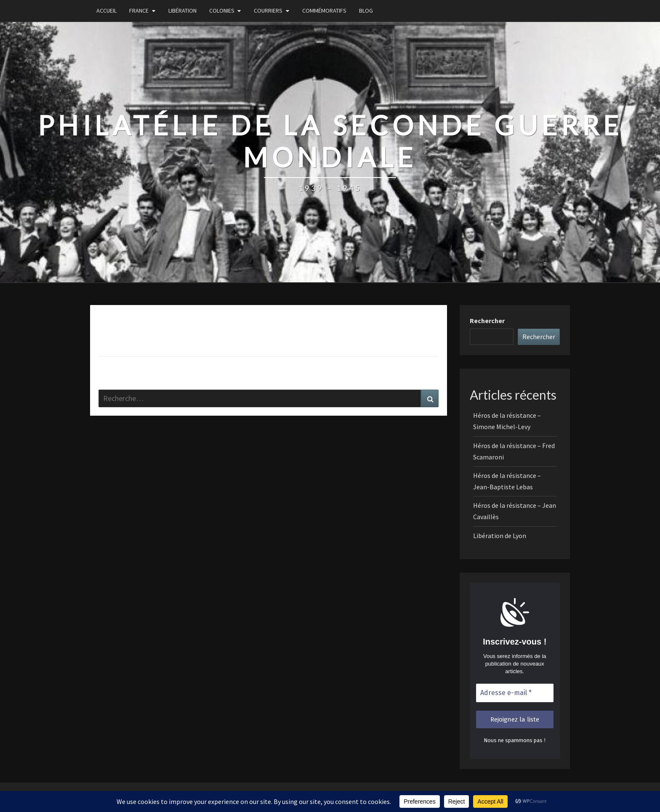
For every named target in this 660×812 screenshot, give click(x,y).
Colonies (222, 11)
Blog (366, 11)
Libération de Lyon (500, 536)
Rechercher (487, 321)
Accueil (106, 11)
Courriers (268, 11)
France (139, 11)
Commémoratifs (324, 11)
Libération (182, 11)
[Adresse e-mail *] (515, 693)
